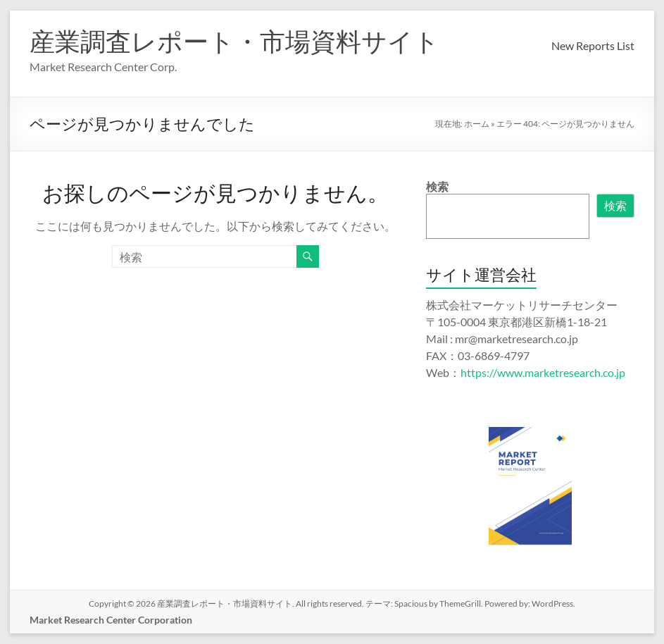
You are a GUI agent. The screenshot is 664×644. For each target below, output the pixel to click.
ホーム (477, 124)
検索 (437, 186)
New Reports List (593, 45)
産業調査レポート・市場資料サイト (234, 41)
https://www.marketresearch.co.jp (543, 372)
